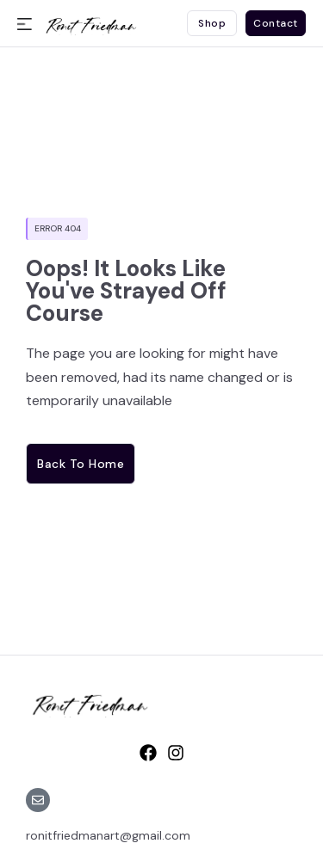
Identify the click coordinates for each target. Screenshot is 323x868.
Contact (276, 23)
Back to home (81, 464)
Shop (212, 23)
